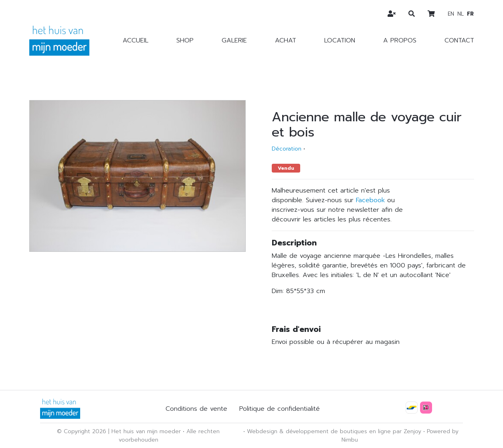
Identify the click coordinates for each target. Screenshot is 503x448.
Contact (459, 40)
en (451, 14)
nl (461, 14)
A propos (400, 40)
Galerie (234, 40)
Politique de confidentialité (280, 409)
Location (340, 40)
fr (470, 14)
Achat (286, 40)
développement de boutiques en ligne (338, 431)
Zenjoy (412, 431)
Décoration (287, 149)
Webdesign (262, 431)
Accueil (135, 40)
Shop (185, 40)
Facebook (370, 200)
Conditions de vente (196, 409)
